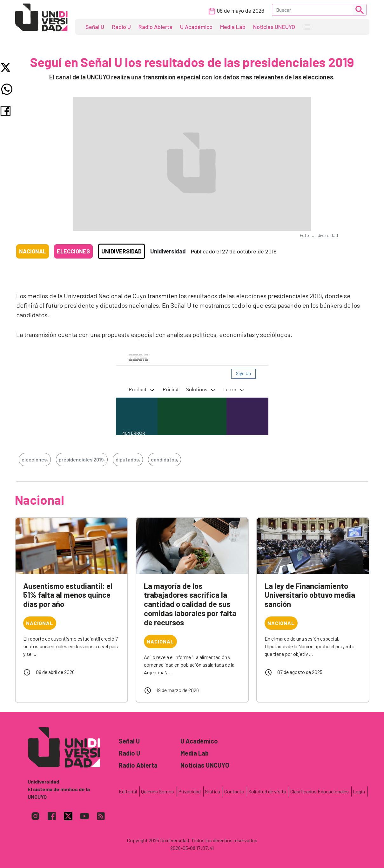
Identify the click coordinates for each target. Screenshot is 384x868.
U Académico (196, 27)
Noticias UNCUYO (274, 27)
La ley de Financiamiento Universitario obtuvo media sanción (310, 595)
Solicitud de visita (267, 791)
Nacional (33, 251)
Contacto (234, 791)
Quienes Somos (158, 791)
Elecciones (73, 251)
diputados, (128, 459)
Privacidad (189, 791)
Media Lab (233, 27)
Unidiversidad (121, 251)
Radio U (121, 27)
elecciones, (35, 459)
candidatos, (165, 459)
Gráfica (212, 791)
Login (359, 791)
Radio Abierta (155, 27)
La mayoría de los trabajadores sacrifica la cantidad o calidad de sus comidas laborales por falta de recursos (190, 604)
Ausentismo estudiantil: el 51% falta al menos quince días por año (68, 595)
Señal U (95, 27)
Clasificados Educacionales (320, 791)
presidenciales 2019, (82, 459)
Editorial (128, 791)
